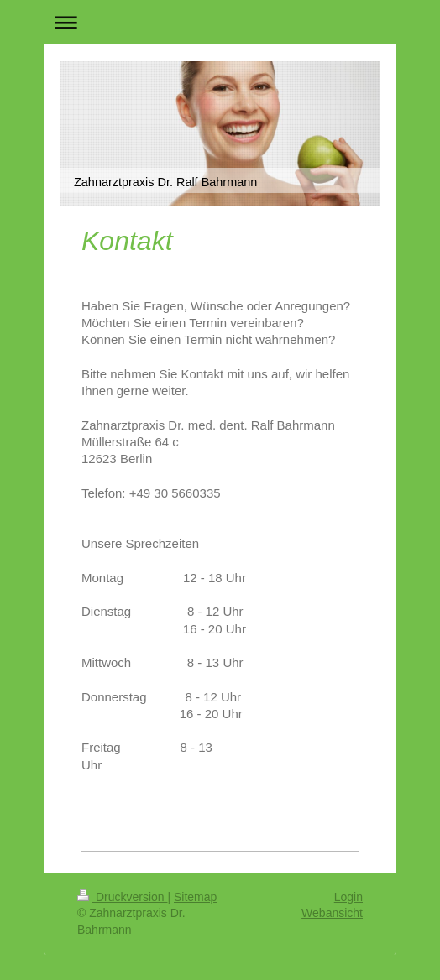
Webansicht (332, 913)
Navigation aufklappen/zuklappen (220, 22)
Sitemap (195, 897)
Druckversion (122, 897)
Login (348, 897)
